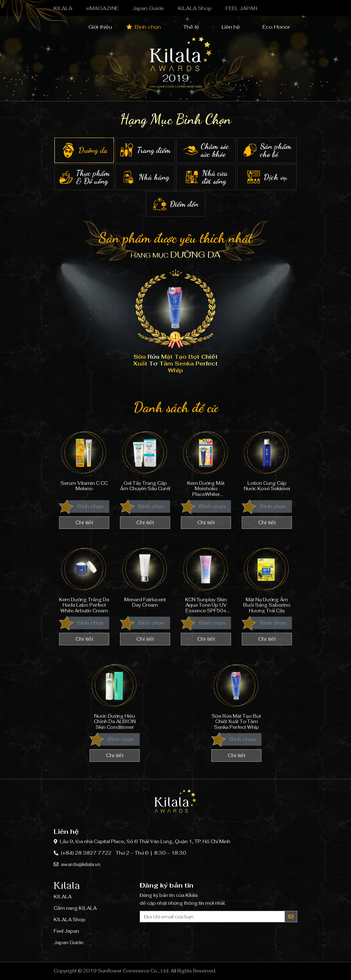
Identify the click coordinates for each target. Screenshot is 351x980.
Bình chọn (144, 27)
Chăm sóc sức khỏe (206, 150)
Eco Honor (272, 27)
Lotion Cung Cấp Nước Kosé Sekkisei (267, 462)
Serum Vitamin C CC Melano (84, 462)
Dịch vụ (267, 177)
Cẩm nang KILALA (75, 908)
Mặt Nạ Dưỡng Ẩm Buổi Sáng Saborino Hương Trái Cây (267, 578)
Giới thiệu (96, 27)
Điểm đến (175, 204)
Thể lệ (187, 27)
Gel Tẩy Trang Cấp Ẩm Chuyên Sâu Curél (145, 462)
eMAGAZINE (102, 8)
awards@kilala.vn (81, 864)
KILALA (63, 8)
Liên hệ (227, 27)
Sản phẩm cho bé (267, 150)
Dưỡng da (84, 150)
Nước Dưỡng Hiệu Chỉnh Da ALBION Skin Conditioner (115, 695)
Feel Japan (66, 931)
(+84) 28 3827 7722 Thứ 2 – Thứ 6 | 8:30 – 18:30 (124, 853)
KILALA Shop (195, 8)
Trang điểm (145, 150)
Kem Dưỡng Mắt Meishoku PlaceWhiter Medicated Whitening (206, 462)
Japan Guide (148, 8)
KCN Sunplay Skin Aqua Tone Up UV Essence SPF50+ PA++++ (206, 578)
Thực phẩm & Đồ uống (84, 177)
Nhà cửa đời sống (206, 177)
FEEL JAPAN (241, 8)
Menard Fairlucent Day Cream (145, 578)
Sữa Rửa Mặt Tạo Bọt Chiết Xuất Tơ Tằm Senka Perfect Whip (236, 695)
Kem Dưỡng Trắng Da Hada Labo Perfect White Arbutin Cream (84, 578)
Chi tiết (84, 522)
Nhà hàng (145, 177)
